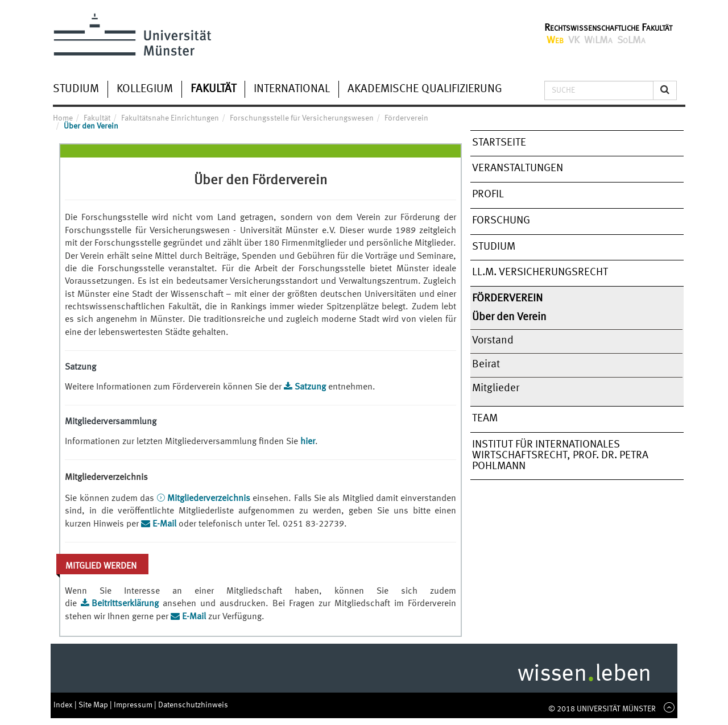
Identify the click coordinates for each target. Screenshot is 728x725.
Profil (488, 194)
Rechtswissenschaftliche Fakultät (608, 28)
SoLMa (631, 40)
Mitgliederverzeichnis (210, 499)
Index (64, 705)
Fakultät (213, 89)
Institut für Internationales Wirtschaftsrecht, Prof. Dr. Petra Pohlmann (560, 455)
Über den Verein (509, 317)
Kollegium (145, 89)
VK (574, 40)
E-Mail (164, 524)
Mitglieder (496, 388)
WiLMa (598, 40)
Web (555, 40)
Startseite (499, 143)
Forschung (501, 221)
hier (308, 442)
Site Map (94, 705)
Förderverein (507, 299)
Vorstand (493, 341)
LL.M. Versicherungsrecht (540, 272)
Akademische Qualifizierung (425, 89)
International (292, 89)
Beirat (486, 364)
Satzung (310, 387)
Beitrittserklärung (127, 604)
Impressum (134, 705)
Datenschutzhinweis (193, 705)
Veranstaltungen (518, 168)
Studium (76, 89)
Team (485, 419)
